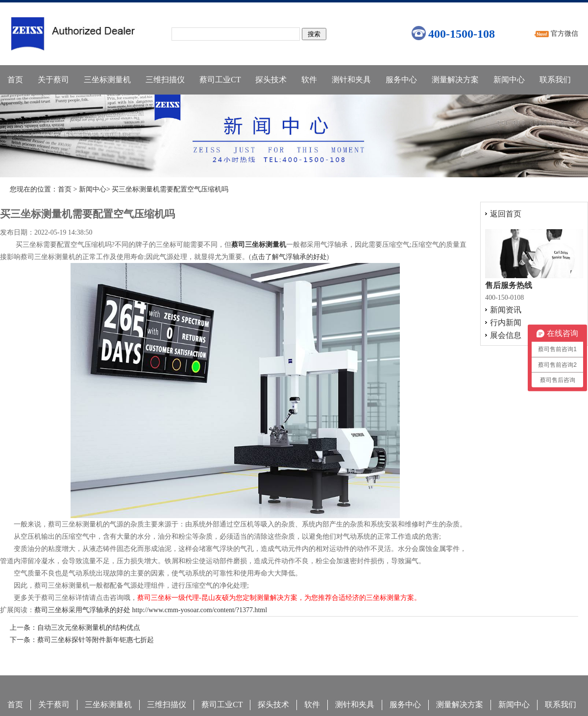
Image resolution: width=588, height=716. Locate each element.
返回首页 (506, 214)
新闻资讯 (506, 310)
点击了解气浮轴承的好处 (289, 257)
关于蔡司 (53, 80)
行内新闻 (506, 322)
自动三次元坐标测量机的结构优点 (89, 628)
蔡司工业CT (220, 80)
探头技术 (271, 80)
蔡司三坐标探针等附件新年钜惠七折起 (96, 640)
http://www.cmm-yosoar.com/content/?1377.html (200, 610)
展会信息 (506, 335)
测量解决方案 (455, 80)
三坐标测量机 (107, 80)
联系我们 (555, 80)
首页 (15, 80)
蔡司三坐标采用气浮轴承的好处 (82, 610)
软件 (309, 80)
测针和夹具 (351, 80)
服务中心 (401, 80)
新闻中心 (509, 80)
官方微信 (564, 34)
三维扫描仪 (165, 80)
